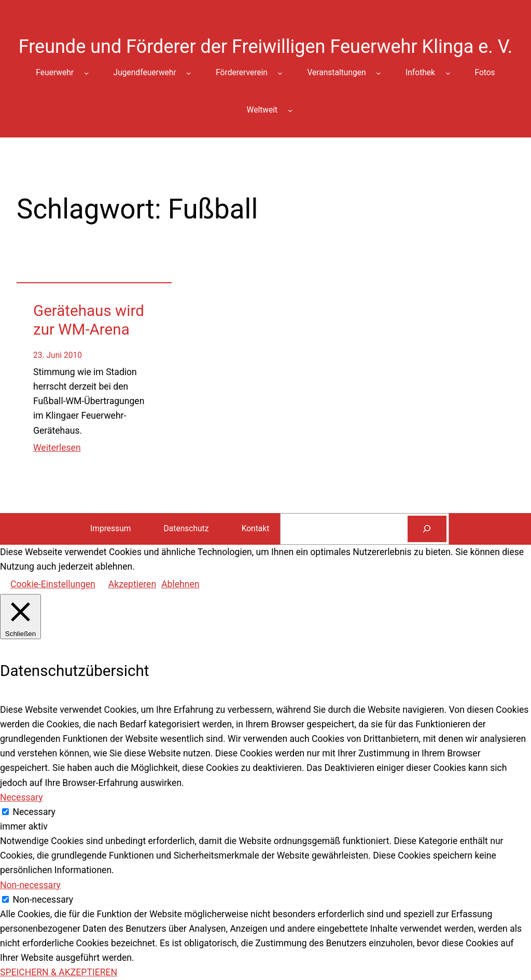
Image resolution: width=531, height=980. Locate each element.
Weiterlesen (57, 448)
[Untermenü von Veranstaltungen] (378, 73)
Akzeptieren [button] (132, 584)
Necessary (34, 812)
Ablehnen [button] (180, 584)
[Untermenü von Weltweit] (290, 110)
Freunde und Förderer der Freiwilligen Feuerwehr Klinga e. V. (266, 47)
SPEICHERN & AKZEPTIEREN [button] (59, 972)
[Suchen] (427, 529)
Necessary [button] (22, 797)
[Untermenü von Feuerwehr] (86, 73)
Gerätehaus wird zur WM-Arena (89, 320)
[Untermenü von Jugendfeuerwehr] (188, 73)
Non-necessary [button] (30, 885)
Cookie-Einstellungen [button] (53, 584)
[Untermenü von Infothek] (448, 73)
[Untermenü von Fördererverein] (280, 73)
